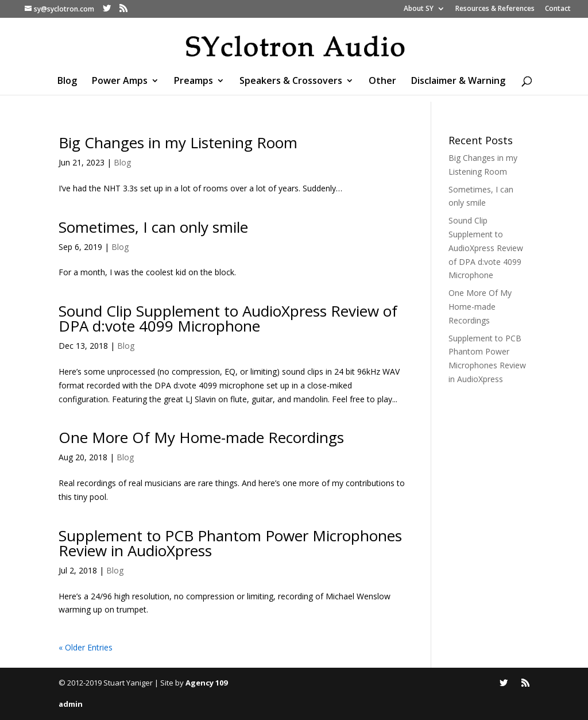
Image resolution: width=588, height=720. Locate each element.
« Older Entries (86, 647)
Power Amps (120, 82)
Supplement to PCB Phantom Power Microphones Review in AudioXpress (230, 543)
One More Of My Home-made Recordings (201, 437)
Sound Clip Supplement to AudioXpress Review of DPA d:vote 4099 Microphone (228, 318)
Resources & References (495, 9)
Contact (558, 9)
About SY (419, 9)
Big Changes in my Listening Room (178, 143)
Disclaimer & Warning (458, 82)
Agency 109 (206, 683)
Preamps (194, 82)
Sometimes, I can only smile (153, 227)
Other (382, 82)
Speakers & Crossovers (291, 82)
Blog (67, 82)
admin (71, 704)
